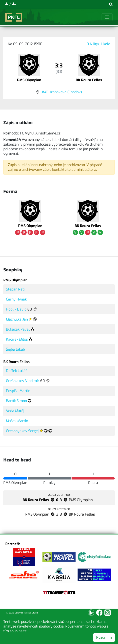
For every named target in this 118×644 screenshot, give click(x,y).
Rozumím (104, 637)
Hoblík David (16, 309)
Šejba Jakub (15, 349)
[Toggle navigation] (107, 17)
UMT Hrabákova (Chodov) (61, 92)
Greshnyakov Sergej (22, 431)
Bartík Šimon (16, 401)
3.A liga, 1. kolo (99, 44)
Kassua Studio (31, 613)
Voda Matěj (15, 411)
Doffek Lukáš (17, 371)
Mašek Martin (17, 421)
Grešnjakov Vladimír (23, 381)
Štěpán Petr (16, 289)
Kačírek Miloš (17, 339)
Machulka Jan (17, 319)
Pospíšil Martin (18, 391)
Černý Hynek (16, 299)
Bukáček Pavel (18, 329)
